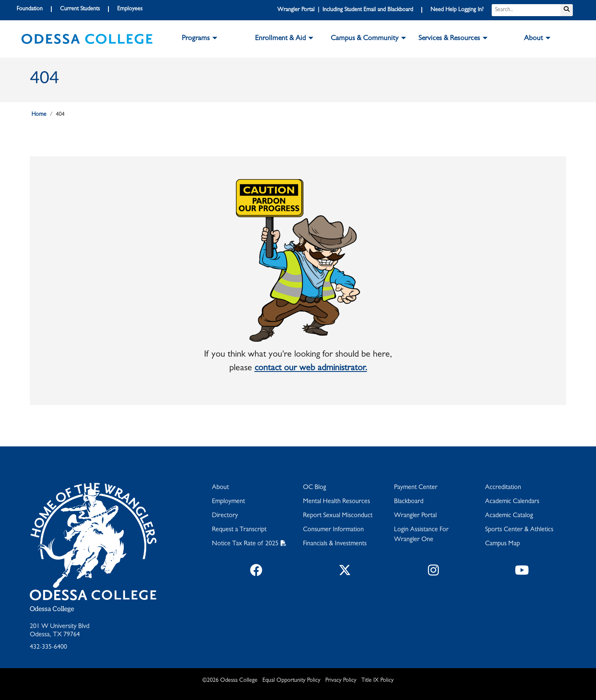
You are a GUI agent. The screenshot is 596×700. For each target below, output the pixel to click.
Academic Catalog (509, 516)
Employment (228, 502)
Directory (225, 516)
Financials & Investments (335, 544)
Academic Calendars (512, 502)
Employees (130, 9)
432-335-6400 (48, 647)
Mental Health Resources (336, 502)
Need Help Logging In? (457, 10)
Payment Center (416, 488)
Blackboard (409, 502)
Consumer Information (333, 530)
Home (39, 115)
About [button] (534, 39)
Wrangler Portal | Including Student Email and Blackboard (345, 10)
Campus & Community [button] (365, 39)
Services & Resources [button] (449, 39)
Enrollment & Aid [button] (280, 39)
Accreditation (503, 488)
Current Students (80, 9)
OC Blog (315, 488)
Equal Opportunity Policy (291, 681)
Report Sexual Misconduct (338, 516)
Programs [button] (196, 39)
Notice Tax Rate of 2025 (245, 544)
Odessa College (52, 609)
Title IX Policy (377, 681)
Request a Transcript (239, 530)
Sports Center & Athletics (519, 530)
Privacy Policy (341, 681)
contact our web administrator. (311, 369)
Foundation (30, 9)
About (220, 488)
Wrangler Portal (415, 516)
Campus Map (502, 544)
